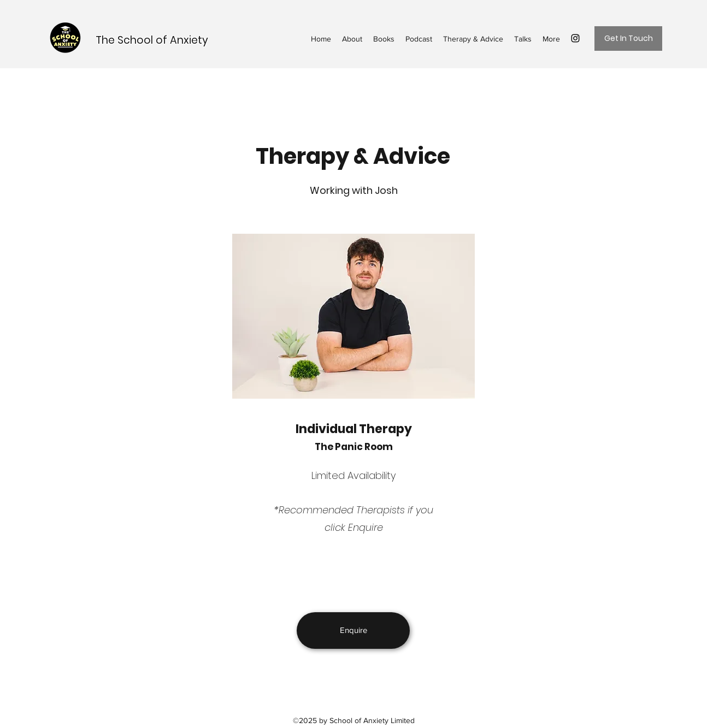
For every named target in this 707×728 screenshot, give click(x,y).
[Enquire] (353, 631)
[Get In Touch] (628, 39)
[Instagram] (575, 38)
